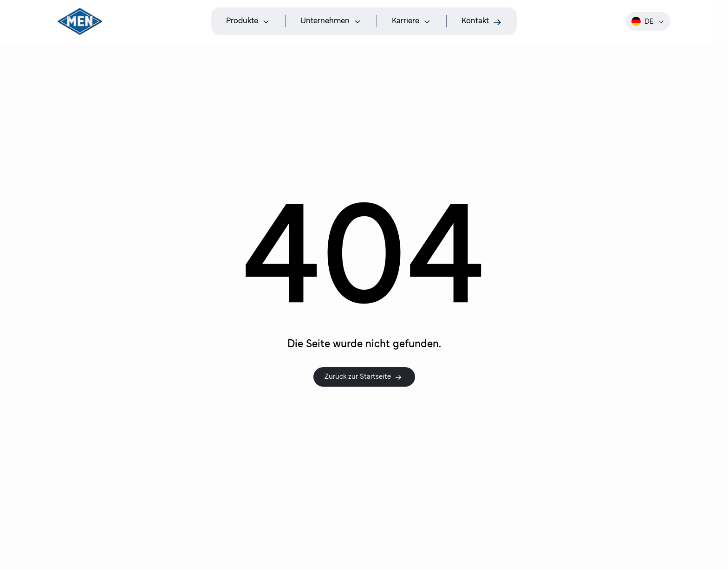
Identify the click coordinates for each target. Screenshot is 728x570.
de (648, 21)
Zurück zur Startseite (363, 377)
